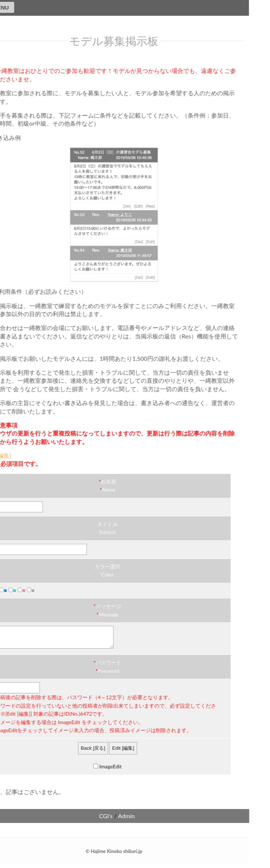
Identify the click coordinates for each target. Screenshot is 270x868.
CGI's (94, 820)
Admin (115, 820)
